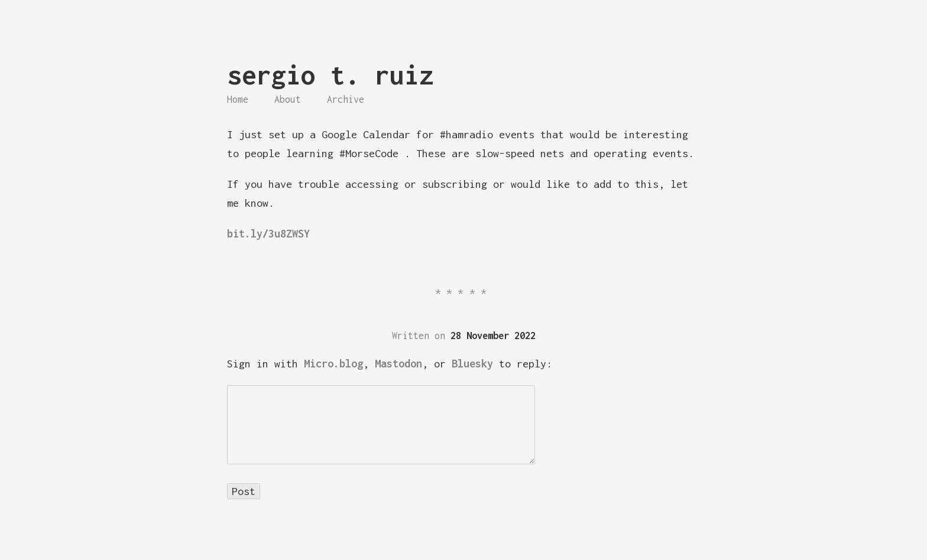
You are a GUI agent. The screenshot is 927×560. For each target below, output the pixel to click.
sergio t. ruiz (330, 75)
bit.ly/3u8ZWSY (268, 234)
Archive (346, 99)
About (288, 99)
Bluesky (472, 364)
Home (238, 99)
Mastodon (398, 364)
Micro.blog (333, 364)
